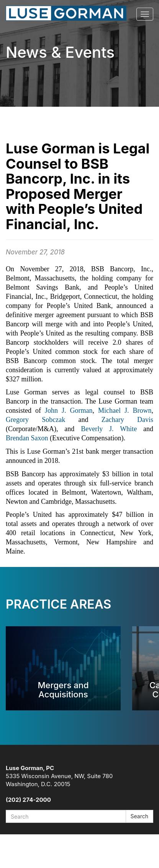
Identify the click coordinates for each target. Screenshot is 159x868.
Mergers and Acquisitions (63, 690)
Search (139, 816)
